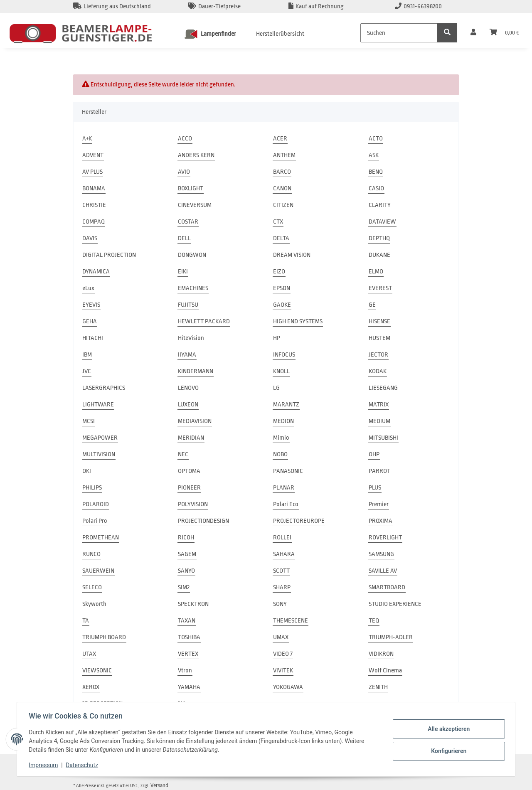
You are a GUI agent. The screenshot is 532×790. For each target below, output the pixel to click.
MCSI (89, 421)
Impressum (45, 765)
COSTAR (188, 222)
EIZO (279, 272)
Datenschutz (84, 765)
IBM (87, 355)
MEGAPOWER (100, 438)
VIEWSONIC (97, 671)
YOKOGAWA (288, 687)
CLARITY (380, 205)
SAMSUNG (381, 554)
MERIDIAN (191, 438)
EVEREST (380, 288)
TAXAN (187, 621)
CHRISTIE (94, 205)
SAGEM (187, 554)
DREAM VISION (292, 255)
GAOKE (282, 305)
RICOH (186, 538)
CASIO (376, 188)
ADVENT (93, 155)
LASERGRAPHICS (104, 388)
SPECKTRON (193, 604)
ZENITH (378, 687)
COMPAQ (94, 222)
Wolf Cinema (385, 671)
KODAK (378, 371)
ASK (374, 155)
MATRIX (379, 405)
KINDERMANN (196, 371)
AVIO (184, 172)
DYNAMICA (96, 272)
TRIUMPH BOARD (104, 637)
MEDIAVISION (195, 421)
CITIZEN (283, 205)
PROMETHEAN (101, 538)
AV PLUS (92, 172)
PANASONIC (288, 471)
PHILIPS (92, 488)
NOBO (280, 454)
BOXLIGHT (191, 188)
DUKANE (379, 255)
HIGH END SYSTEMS (298, 321)
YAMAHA (189, 687)
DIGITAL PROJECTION (109, 255)
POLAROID (96, 504)
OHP (374, 454)
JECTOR (378, 355)
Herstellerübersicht (280, 34)
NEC (183, 454)
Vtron (185, 671)
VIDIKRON (381, 654)
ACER (280, 139)
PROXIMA (381, 521)
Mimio (281, 438)
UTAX (89, 654)
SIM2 (184, 587)
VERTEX (188, 654)
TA (86, 621)
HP (277, 338)
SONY (280, 604)
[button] (473, 33)
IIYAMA (187, 355)
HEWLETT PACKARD (204, 321)
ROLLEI (282, 538)
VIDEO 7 (283, 654)
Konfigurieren (447, 751)
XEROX (91, 687)
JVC (87, 371)
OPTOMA (189, 471)
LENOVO (188, 388)
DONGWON (192, 255)
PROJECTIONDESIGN (203, 521)
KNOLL (281, 371)
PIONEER (189, 488)
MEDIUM (379, 421)
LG (276, 388)
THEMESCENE (291, 621)
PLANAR (284, 488)
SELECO (92, 587)
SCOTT (281, 571)
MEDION (283, 421)
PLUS (375, 488)
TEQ (374, 621)
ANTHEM (284, 155)
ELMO (376, 272)
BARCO (282, 172)
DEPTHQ (379, 238)
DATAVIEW (382, 222)
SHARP (282, 587)
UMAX (281, 637)
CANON (282, 188)
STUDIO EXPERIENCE (395, 604)
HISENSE (379, 321)
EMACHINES (193, 288)
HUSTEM (379, 338)
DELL (184, 238)
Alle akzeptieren (447, 729)
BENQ (376, 172)
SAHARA (284, 554)
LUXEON (188, 405)
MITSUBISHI (383, 438)
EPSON (282, 288)
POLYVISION (193, 504)
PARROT (379, 471)
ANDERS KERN (196, 155)
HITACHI (93, 338)
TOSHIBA (189, 637)
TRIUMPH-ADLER (391, 637)
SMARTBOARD (387, 587)
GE (372, 305)
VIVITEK (283, 671)
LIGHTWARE (98, 405)
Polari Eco (286, 504)
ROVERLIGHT (385, 538)
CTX (278, 222)
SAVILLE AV (383, 571)
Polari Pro (95, 521)
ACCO (185, 139)
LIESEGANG (383, 388)
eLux (88, 288)
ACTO (376, 139)
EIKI (183, 272)
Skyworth (94, 604)
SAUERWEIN (98, 571)
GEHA (90, 321)
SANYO (186, 571)
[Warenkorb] (504, 33)
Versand (159, 785)
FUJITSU (188, 305)
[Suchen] (399, 33)
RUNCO (91, 554)
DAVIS (90, 238)
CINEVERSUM (195, 205)
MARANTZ (286, 405)
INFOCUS (284, 355)
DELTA (281, 238)
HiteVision (191, 338)
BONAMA (94, 188)
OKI (87, 471)
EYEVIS (91, 305)
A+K (87, 139)
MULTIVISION (99, 454)
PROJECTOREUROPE (299, 521)
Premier (379, 504)
